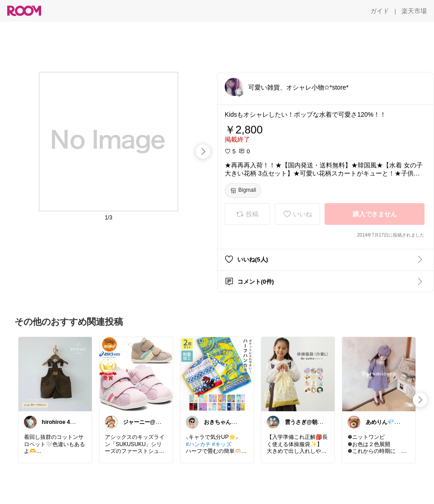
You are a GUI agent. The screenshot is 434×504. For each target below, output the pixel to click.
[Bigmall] (243, 190)
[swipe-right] (203, 152)
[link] (55, 374)
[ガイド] (380, 11)
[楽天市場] (414, 11)
